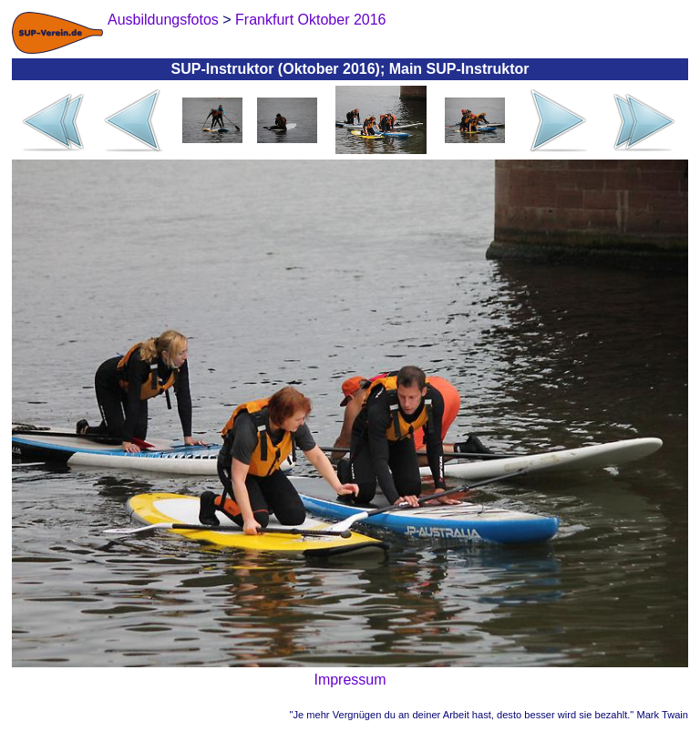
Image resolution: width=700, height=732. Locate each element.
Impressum (350, 680)
